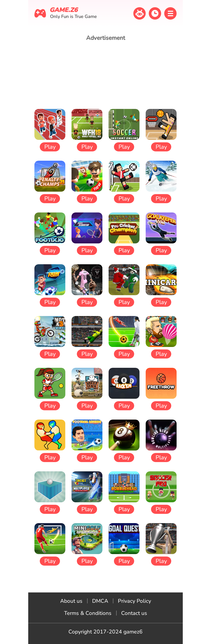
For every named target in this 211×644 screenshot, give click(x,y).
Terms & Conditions (88, 613)
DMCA (100, 601)
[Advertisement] (105, 75)
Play (50, 147)
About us (71, 601)
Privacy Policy (134, 601)
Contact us (134, 613)
